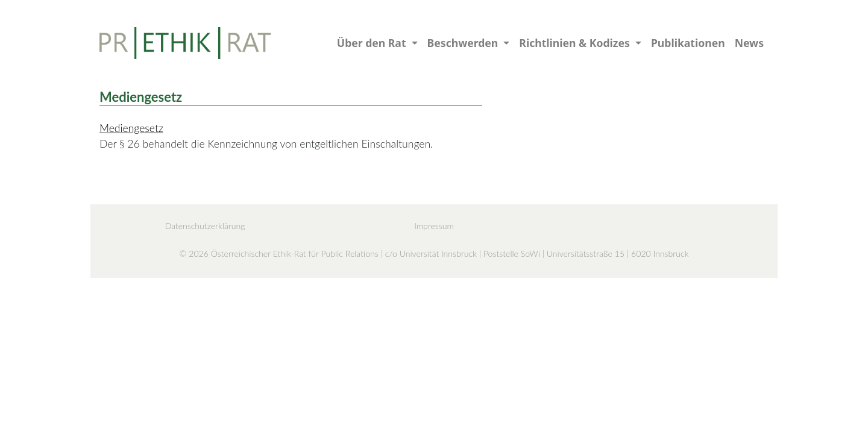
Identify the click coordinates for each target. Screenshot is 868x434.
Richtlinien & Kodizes (576, 43)
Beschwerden (464, 43)
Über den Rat (373, 43)
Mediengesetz (131, 128)
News (749, 43)
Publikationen (688, 43)
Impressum (434, 226)
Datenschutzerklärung (205, 226)
